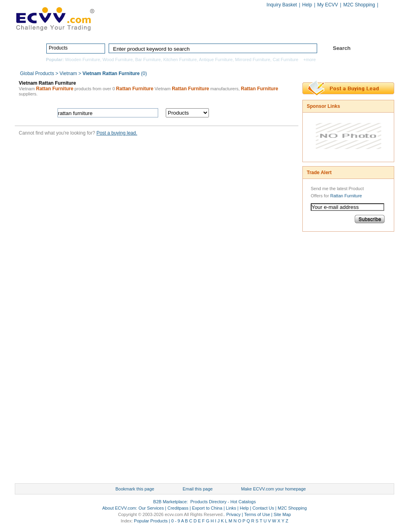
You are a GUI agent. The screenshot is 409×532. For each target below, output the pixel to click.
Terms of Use (257, 514)
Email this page (198, 489)
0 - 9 (176, 521)
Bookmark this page (135, 489)
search (255, 113)
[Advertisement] (334, 359)
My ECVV (328, 5)
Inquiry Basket (282, 5)
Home (151, 31)
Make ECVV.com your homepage (273, 489)
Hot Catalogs (313, 31)
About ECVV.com (119, 508)
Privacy (233, 514)
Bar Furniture (148, 60)
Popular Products (151, 521)
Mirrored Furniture (253, 60)
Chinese (386, 5)
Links (231, 508)
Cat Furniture (286, 60)
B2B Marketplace (170, 502)
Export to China (207, 508)
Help (307, 5)
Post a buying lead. (117, 133)
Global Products (38, 73)
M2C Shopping (359, 5)
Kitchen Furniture (180, 60)
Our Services (151, 508)
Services (359, 31)
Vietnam (68, 73)
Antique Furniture (216, 60)
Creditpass (178, 508)
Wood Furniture (118, 60)
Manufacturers (262, 31)
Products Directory (201, 31)
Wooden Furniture (83, 60)
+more (310, 60)
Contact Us (263, 508)
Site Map (282, 514)
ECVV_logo (55, 18)
